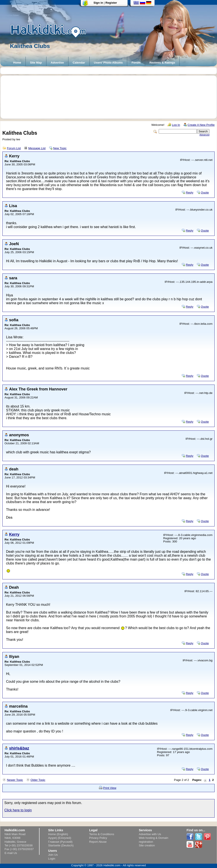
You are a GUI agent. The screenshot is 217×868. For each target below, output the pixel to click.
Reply (189, 193)
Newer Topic (15, 780)
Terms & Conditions (102, 834)
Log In (176, 125)
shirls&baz (19, 748)
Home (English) (58, 834)
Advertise (57, 63)
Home (17, 63)
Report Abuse (98, 842)
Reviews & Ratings (162, 63)
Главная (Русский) (60, 842)
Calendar (79, 63)
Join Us (53, 855)
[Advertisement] (111, 97)
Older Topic (38, 780)
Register (111, 3)
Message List (37, 148)
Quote (205, 193)
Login (52, 859)
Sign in (98, 3)
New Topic (60, 148)
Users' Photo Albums (108, 63)
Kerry (14, 534)
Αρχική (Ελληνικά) (60, 838)
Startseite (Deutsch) (61, 845)
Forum (136, 63)
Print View (110, 788)
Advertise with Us (150, 834)
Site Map (36, 63)
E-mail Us (11, 853)
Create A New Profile (201, 125)
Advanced (204, 135)
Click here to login (18, 810)
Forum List (14, 148)
